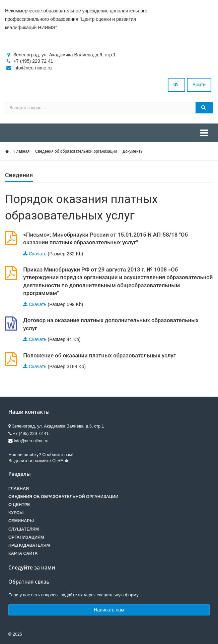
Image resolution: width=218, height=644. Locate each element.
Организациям (26, 537)
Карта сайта (23, 553)
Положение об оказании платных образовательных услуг (99, 355)
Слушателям (24, 529)
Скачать (38, 254)
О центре (19, 505)
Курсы (16, 513)
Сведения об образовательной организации (76, 151)
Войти (199, 85)
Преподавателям (29, 545)
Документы (133, 151)
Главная (22, 151)
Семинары (21, 521)
